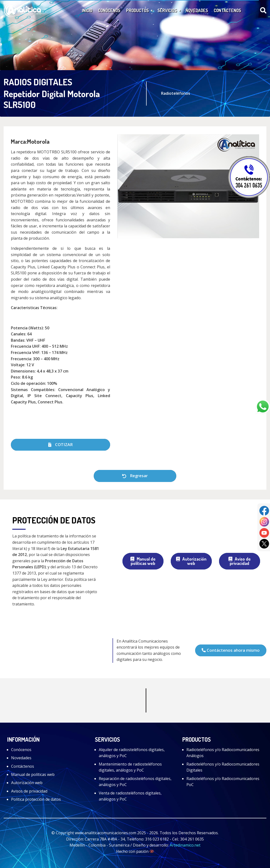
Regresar (135, 476)
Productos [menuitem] (137, 10)
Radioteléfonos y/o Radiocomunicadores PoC (223, 782)
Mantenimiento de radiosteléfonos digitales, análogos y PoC (130, 767)
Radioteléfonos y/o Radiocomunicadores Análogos (223, 753)
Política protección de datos (36, 799)
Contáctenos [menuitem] (227, 10)
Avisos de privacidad (29, 791)
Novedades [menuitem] (197, 10)
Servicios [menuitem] (167, 10)
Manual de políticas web (143, 561)
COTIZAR (60, 444)
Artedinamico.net (185, 845)
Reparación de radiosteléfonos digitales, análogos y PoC (135, 782)
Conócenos (21, 750)
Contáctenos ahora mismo (231, 650)
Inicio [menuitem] (87, 10)
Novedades (21, 758)
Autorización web (191, 561)
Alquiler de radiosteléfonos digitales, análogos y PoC (132, 753)
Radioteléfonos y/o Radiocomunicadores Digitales (223, 767)
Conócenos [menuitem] (109, 10)
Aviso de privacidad (240, 561)
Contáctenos (23, 766)
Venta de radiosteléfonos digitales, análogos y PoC (130, 796)
